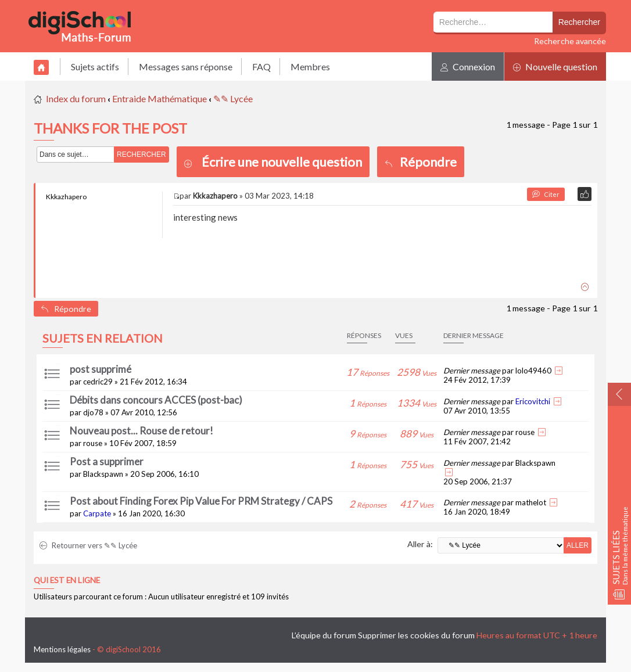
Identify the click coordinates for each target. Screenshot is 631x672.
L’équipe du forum (324, 635)
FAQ (261, 67)
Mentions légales (62, 649)
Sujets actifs (95, 67)
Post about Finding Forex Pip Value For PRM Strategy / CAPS (201, 501)
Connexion (468, 67)
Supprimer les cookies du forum (416, 635)
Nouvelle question (555, 67)
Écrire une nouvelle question (282, 162)
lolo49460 (533, 371)
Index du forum (76, 98)
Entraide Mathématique (159, 98)
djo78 (93, 412)
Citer (546, 194)
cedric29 (98, 382)
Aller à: (420, 544)
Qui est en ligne (67, 580)
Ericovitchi (533, 401)
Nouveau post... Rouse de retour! (141, 431)
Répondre (421, 162)
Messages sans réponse (186, 67)
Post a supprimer (107, 461)
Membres (310, 67)
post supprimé (101, 369)
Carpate (97, 513)
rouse (93, 443)
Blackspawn (103, 474)
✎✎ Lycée (233, 98)
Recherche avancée (570, 41)
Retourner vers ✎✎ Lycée (88, 545)
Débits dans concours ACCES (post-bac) (156, 400)
